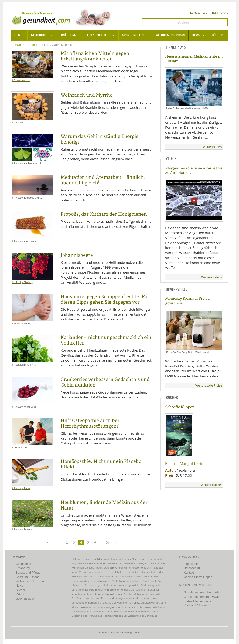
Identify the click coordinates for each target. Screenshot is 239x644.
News (196, 35)
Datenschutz (192, 568)
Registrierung (220, 12)
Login (206, 12)
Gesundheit (39, 35)
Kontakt (195, 12)
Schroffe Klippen (180, 407)
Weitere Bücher (211, 485)
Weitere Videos (212, 277)
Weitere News (212, 147)
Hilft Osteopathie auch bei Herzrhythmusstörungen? (90, 423)
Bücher (217, 35)
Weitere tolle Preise (209, 385)
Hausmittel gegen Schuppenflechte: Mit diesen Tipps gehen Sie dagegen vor (105, 299)
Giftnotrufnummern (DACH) (202, 597)
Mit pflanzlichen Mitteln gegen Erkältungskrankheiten (95, 56)
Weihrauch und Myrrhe (87, 95)
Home (18, 45)
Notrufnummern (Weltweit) (201, 592)
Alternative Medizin (58, 45)
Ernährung (68, 35)
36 (108, 542)
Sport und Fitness (135, 35)
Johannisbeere (77, 255)
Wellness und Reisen (170, 35)
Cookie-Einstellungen (198, 577)
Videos (20, 594)
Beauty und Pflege (97, 35)
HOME (18, 35)
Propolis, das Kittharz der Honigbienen (104, 214)
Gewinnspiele (25, 599)
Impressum (191, 564)
